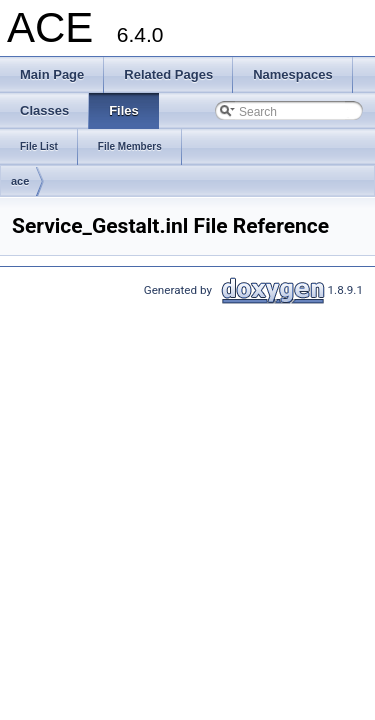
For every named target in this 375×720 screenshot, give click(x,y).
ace (20, 181)
